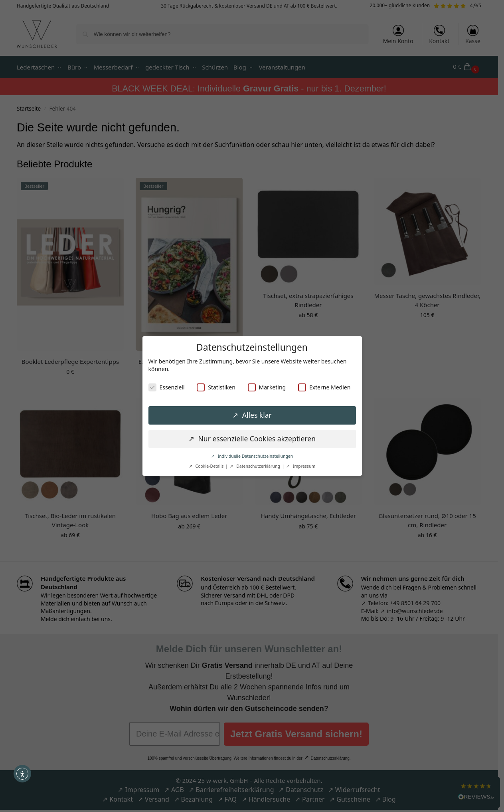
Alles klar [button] (256, 415)
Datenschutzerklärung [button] (258, 466)
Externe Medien (324, 387)
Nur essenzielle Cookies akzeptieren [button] (256, 439)
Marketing (267, 387)
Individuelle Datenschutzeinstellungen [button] (255, 456)
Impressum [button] (303, 466)
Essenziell (167, 387)
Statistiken (216, 387)
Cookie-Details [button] (210, 466)
